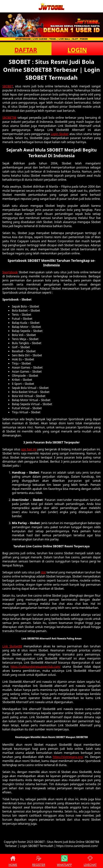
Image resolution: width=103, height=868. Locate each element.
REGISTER (39, 861)
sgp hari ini (29, 449)
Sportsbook (10, 272)
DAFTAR (26, 50)
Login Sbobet (60, 134)
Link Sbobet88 (12, 646)
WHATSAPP (64, 861)
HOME (13, 861)
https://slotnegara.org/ (68, 757)
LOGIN (77, 50)
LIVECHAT (90, 861)
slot (43, 572)
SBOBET (8, 86)
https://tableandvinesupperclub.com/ (36, 667)
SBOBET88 (9, 118)
